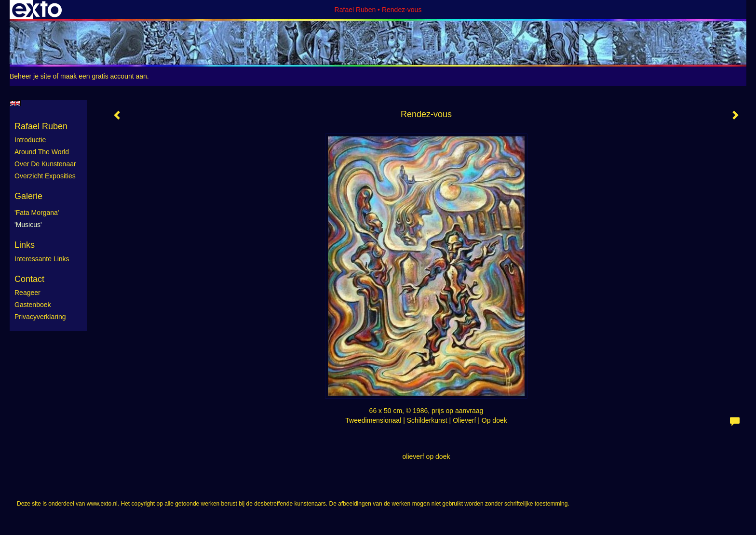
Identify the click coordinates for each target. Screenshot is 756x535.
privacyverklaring (40, 317)
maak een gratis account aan (104, 76)
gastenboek (33, 305)
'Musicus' (28, 225)
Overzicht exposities (45, 176)
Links (25, 245)
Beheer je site (30, 76)
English (15, 103)
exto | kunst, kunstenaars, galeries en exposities (37, 10)
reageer (27, 293)
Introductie (30, 140)
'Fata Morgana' (37, 213)
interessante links (42, 259)
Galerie (28, 196)
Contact (29, 279)
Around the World (42, 152)
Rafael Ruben (355, 10)
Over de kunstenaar (45, 164)
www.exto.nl (102, 504)
